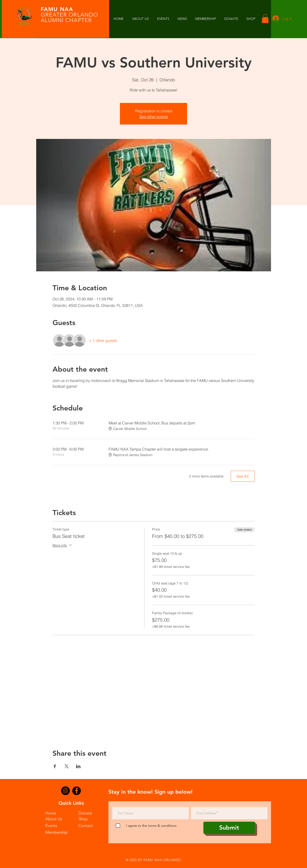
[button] (182, 19)
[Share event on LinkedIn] (78, 766)
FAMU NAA (57, 9)
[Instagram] (65, 791)
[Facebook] (77, 791)
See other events (154, 117)
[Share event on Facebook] (55, 766)
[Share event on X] (67, 766)
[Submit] (229, 828)
